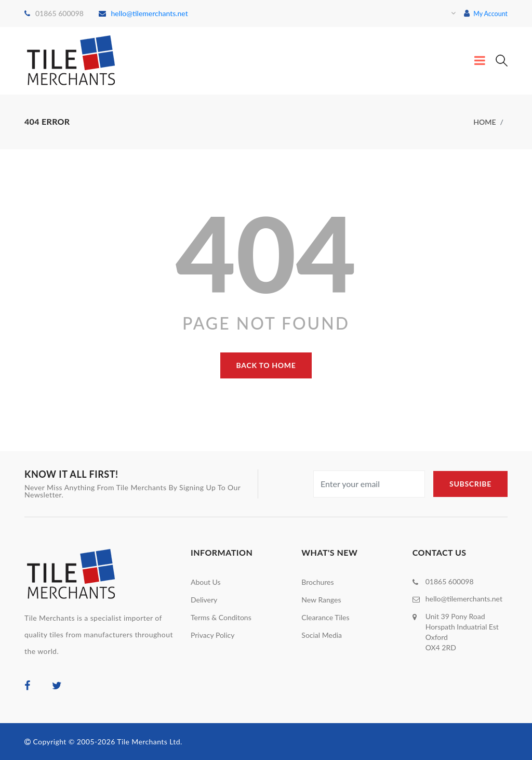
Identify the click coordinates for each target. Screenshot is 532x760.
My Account (484, 13)
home (484, 121)
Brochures (317, 581)
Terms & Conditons (221, 617)
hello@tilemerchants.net (143, 13)
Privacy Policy (212, 634)
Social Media (322, 634)
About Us (206, 581)
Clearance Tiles (325, 617)
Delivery (204, 599)
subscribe (470, 483)
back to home (266, 365)
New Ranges (321, 599)
